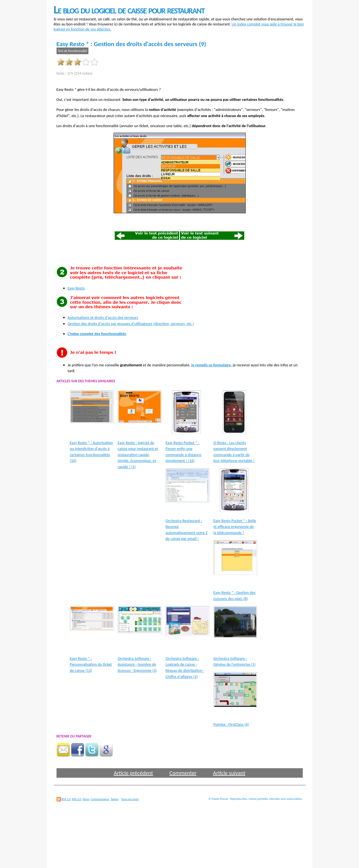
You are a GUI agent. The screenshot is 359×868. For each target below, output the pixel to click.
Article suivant (229, 773)
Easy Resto (76, 288)
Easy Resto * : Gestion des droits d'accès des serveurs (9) (131, 44)
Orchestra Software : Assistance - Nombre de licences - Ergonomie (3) (137, 664)
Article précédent (133, 773)
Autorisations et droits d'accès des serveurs (103, 317)
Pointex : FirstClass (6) (231, 724)
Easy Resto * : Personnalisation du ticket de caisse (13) (91, 664)
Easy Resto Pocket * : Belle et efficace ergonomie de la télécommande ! (235, 527)
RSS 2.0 (77, 799)
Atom (86, 799)
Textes (114, 799)
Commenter (183, 773)
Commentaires (100, 799)
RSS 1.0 (66, 799)
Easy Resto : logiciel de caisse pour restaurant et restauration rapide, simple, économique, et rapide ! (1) (138, 455)
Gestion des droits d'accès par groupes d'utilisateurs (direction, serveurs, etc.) (131, 324)
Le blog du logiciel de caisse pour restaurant (129, 10)
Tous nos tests (130, 799)
